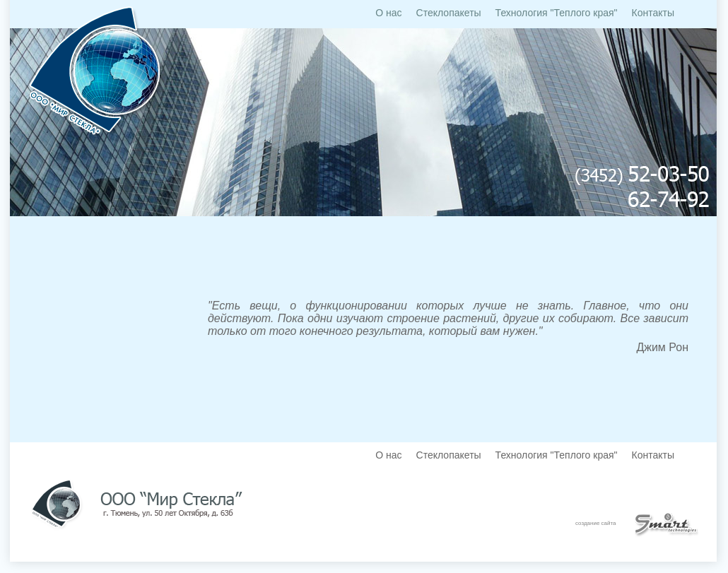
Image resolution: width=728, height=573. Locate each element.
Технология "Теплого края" (557, 13)
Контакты (653, 13)
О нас (388, 13)
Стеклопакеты (449, 13)
